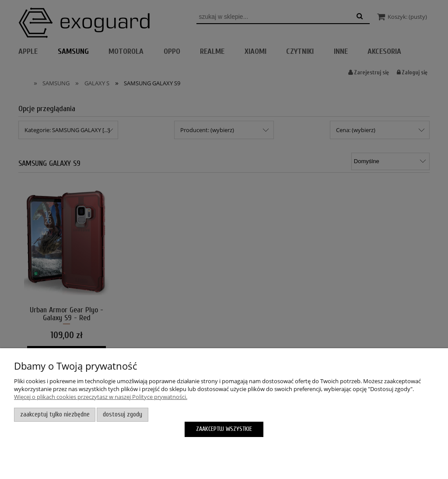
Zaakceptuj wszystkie (224, 429)
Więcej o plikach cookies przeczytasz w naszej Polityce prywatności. (101, 397)
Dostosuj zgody (122, 414)
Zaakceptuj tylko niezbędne (55, 414)
